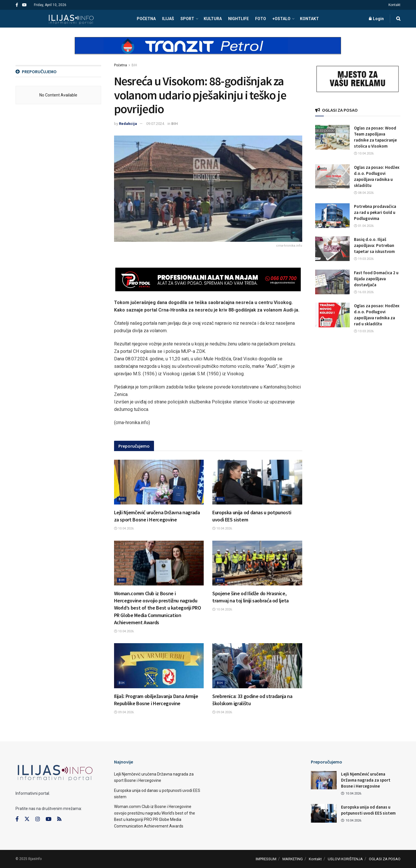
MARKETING (293, 859)
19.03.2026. (364, 259)
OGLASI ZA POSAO (385, 859)
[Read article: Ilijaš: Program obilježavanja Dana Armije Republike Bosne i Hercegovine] (159, 666)
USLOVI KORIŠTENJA (345, 859)
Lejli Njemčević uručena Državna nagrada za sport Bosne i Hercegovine (366, 780)
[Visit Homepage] (71, 19)
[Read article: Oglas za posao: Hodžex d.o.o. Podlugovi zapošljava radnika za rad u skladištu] (332, 315)
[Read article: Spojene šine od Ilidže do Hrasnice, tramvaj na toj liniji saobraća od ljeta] (257, 563)
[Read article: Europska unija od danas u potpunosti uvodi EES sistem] (257, 482)
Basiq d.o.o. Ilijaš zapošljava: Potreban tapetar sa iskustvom (374, 245)
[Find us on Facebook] (17, 819)
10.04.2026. (124, 528)
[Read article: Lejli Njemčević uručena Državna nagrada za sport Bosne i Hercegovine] (159, 482)
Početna (121, 65)
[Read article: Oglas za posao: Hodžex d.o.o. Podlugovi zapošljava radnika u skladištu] (332, 177)
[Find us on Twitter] (27, 819)
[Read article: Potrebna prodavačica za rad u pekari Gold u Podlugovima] (332, 216)
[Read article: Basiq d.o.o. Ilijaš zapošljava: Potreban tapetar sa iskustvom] (332, 249)
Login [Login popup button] (376, 19)
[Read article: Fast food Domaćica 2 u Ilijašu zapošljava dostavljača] (332, 282)
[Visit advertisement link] (208, 51)
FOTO (261, 19)
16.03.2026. (364, 292)
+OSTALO (281, 19)
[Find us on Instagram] (38, 819)
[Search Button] (398, 19)
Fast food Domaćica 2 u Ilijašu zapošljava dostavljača (376, 279)
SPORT (187, 19)
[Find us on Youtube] (49, 819)
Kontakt (394, 5)
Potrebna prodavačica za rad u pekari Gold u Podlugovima (375, 212)
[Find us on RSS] (59, 819)
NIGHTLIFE (238, 19)
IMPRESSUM (266, 859)
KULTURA (213, 19)
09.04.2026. (124, 712)
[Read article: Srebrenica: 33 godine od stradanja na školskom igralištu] (257, 666)
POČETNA (146, 19)
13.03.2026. (364, 331)
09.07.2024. (156, 124)
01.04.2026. (364, 226)
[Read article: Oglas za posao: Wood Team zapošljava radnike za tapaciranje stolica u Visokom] (332, 137)
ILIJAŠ (168, 19)
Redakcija (128, 124)
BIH (134, 65)
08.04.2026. (364, 193)
